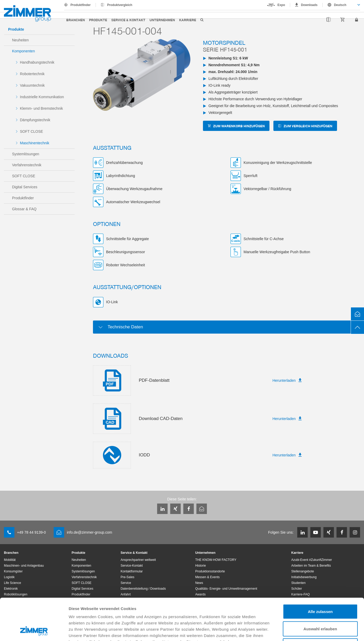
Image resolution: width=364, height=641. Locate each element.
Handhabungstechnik (37, 62)
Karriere (188, 20)
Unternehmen (162, 20)
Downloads (309, 5)
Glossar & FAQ (24, 209)
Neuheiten (20, 40)
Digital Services (25, 187)
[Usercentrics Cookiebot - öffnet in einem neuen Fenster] (34, 631)
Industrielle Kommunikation (42, 97)
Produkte (98, 20)
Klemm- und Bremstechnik (41, 108)
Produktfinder (81, 5)
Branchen (76, 20)
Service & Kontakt (128, 20)
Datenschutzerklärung (91, 609)
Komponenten (23, 51)
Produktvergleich (120, 5)
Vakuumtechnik (32, 85)
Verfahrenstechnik (27, 165)
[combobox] (341, 5)
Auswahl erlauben (320, 590)
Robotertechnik (32, 74)
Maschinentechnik (35, 143)
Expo (281, 5)
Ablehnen (320, 607)
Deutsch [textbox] (340, 5)
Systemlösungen (26, 154)
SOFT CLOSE (31, 131)
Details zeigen (278, 631)
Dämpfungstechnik (35, 120)
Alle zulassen (320, 572)
